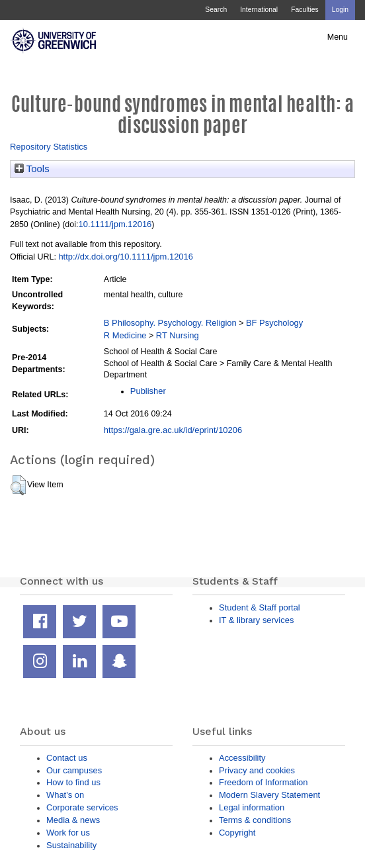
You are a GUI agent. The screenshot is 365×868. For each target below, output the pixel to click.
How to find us (73, 782)
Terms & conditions (255, 820)
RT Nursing (178, 335)
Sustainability (71, 845)
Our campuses (74, 770)
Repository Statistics (49, 147)
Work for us (68, 833)
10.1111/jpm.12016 (115, 224)
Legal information (252, 807)
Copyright (237, 833)
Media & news (73, 820)
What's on (65, 795)
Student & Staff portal (260, 607)
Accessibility (242, 758)
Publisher (148, 391)
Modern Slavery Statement (269, 795)
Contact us (67, 758)
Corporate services (82, 807)
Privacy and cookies (257, 770)
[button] (18, 485)
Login (340, 10)
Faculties (304, 10)
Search (216, 10)
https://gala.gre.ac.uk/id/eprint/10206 (173, 430)
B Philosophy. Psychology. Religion (170, 323)
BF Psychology (274, 323)
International (259, 10)
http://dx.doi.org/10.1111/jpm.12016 (126, 257)
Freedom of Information (263, 782)
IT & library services (256, 620)
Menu (338, 37)
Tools (32, 169)
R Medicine (125, 335)
